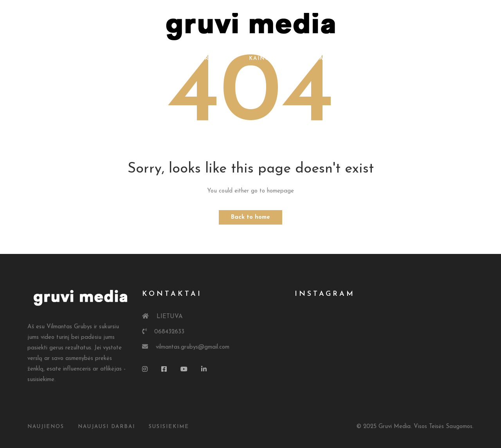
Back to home (250, 217)
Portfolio (214, 58)
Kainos (261, 58)
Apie (172, 58)
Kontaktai (308, 58)
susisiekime (169, 427)
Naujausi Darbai (106, 427)
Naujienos (46, 427)
